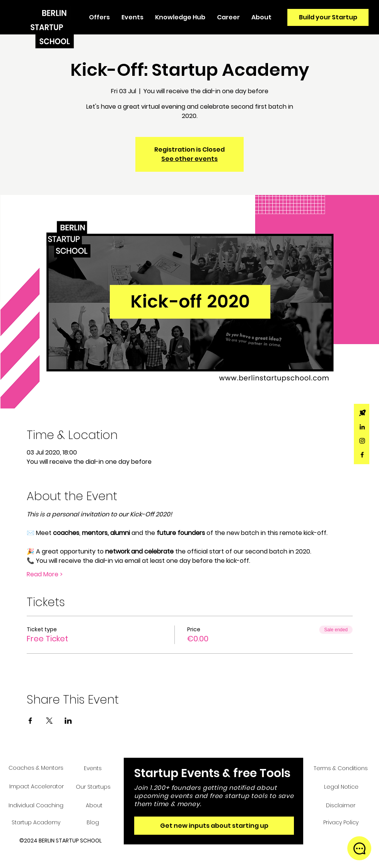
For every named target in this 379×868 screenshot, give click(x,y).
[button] (99, 17)
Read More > (45, 574)
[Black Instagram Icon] (362, 441)
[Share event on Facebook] (30, 721)
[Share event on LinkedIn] (68, 721)
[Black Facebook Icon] (362, 455)
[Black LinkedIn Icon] (362, 427)
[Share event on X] (49, 721)
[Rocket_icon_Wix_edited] (362, 413)
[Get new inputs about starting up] (214, 826)
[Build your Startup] (328, 17)
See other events (189, 159)
